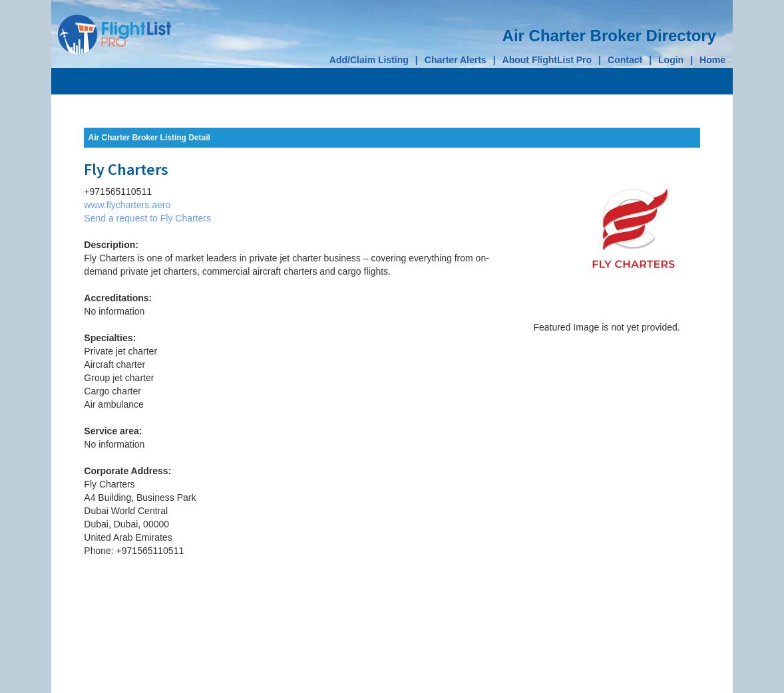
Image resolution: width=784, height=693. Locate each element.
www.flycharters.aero (127, 205)
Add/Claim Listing (369, 60)
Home (712, 60)
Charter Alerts (456, 60)
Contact (625, 60)
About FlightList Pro (547, 60)
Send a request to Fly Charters (147, 218)
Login (671, 60)
